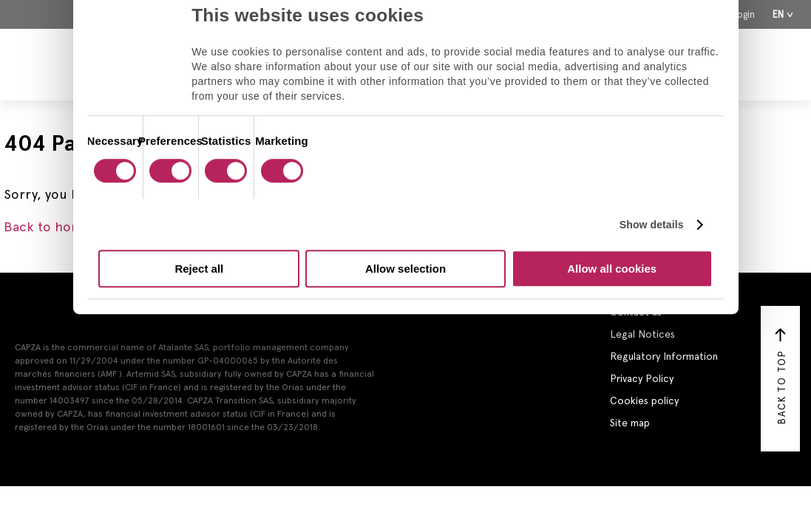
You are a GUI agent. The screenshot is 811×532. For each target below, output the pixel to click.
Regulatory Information (664, 356)
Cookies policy (644, 400)
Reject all (199, 269)
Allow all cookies (612, 269)
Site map (630, 423)
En (778, 14)
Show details (652, 225)
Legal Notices (642, 334)
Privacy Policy (642, 378)
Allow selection (405, 269)
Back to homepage (61, 226)
